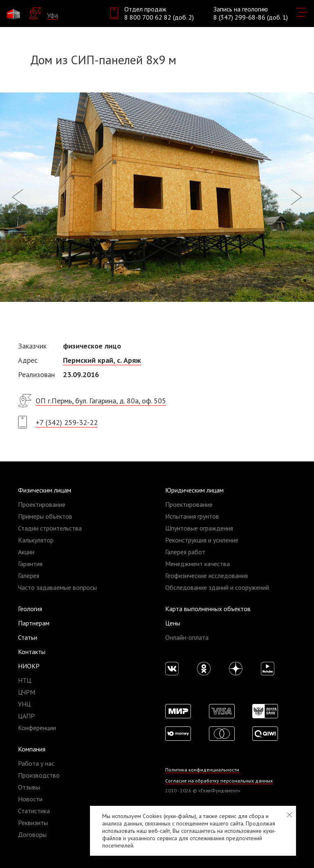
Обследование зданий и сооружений (217, 587)
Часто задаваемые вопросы (57, 587)
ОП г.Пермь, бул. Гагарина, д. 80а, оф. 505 (101, 401)
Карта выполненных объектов (208, 609)
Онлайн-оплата (187, 637)
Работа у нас (36, 763)
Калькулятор (36, 540)
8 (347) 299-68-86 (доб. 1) (251, 17)
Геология (30, 609)
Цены (173, 623)
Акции (26, 552)
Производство (39, 775)
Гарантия (30, 564)
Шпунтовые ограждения (199, 528)
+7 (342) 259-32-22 (67, 422)
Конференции (37, 728)
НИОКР (29, 666)
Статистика (34, 811)
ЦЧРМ (27, 692)
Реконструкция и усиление (202, 540)
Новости (30, 799)
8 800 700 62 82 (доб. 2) (159, 17)
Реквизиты (33, 823)
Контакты (32, 652)
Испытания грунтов (192, 516)
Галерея (29, 576)
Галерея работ (185, 552)
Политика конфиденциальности (202, 770)
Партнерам (34, 623)
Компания (32, 749)
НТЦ (25, 680)
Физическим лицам (45, 490)
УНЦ (24, 704)
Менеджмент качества (197, 564)
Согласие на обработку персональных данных (219, 781)
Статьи (28, 637)
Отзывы (29, 787)
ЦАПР (26, 716)
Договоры (32, 834)
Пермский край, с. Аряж (102, 360)
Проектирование (42, 504)
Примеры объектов (45, 516)
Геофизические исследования (206, 576)
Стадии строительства (50, 528)
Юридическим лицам (194, 490)
